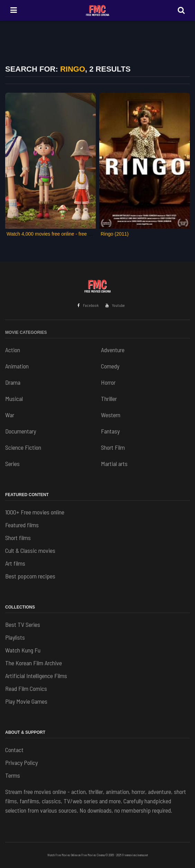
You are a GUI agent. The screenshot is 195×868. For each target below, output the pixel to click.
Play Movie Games (26, 701)
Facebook (88, 305)
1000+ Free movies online (35, 512)
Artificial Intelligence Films (36, 676)
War (10, 415)
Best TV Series (23, 624)
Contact (14, 750)
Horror (108, 382)
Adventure (113, 350)
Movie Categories (26, 332)
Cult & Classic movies (30, 550)
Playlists (15, 637)
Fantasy (110, 431)
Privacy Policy (21, 762)
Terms (13, 775)
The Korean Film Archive (34, 663)
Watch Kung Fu (23, 650)
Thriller (109, 399)
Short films (18, 538)
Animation (17, 366)
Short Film (113, 447)
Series (12, 464)
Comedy (110, 366)
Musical (14, 399)
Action (13, 350)
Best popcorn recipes (30, 576)
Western (111, 415)
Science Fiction (23, 447)
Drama (13, 382)
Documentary (21, 431)
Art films (15, 563)
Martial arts (114, 464)
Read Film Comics (26, 688)
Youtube (115, 305)
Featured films (22, 525)
